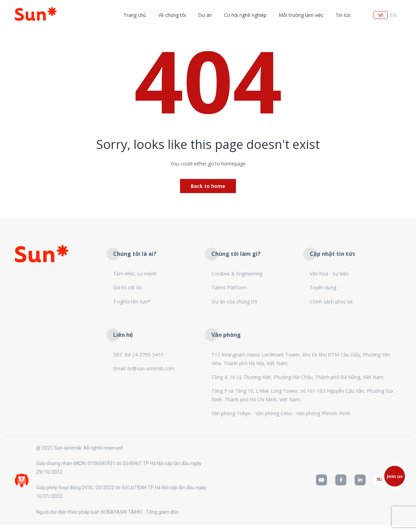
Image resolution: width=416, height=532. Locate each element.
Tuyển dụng (323, 287)
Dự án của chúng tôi (234, 302)
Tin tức (343, 15)
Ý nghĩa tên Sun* (132, 302)
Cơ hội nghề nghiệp (245, 15)
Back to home (208, 186)
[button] (395, 476)
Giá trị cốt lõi (127, 287)
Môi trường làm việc (301, 15)
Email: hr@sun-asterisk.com (144, 368)
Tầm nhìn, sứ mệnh (135, 274)
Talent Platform (229, 287)
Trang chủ (135, 15)
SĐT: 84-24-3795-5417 (138, 355)
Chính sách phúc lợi (331, 302)
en (393, 15)
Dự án (205, 15)
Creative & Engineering (237, 274)
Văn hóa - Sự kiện (329, 274)
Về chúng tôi (172, 15)
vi (381, 15)
